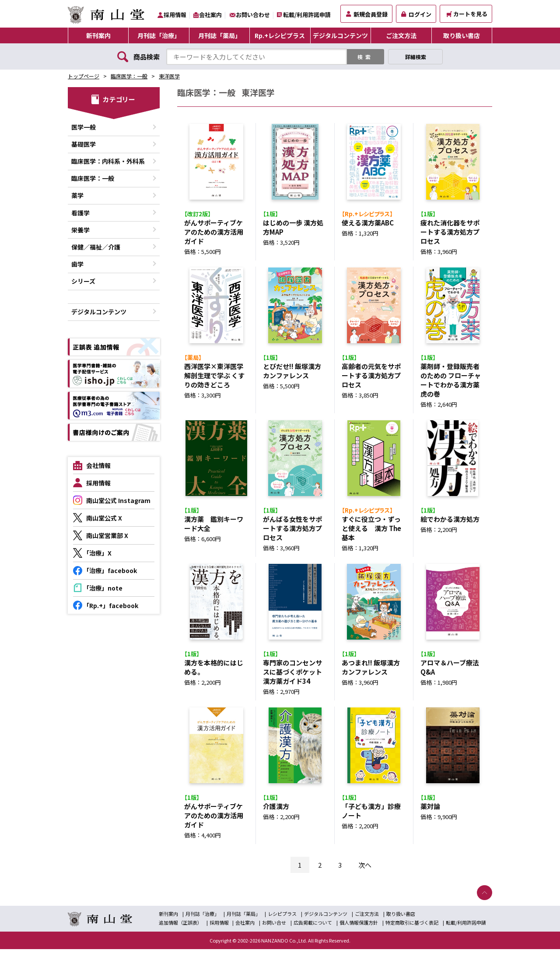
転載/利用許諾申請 (307, 15)
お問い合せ (274, 944)
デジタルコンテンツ (340, 35)
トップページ (84, 76)
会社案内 (210, 15)
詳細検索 (416, 57)
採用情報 (175, 15)
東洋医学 (169, 76)
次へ (365, 887)
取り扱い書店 (462, 35)
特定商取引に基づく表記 (412, 944)
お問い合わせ (253, 15)
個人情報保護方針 (359, 944)
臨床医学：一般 (129, 76)
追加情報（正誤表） (180, 944)
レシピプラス (282, 936)
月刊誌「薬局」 (220, 35)
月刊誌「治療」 (159, 35)
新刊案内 (98, 35)
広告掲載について (313, 944)
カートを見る (467, 14)
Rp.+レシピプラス (280, 35)
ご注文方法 (401, 35)
